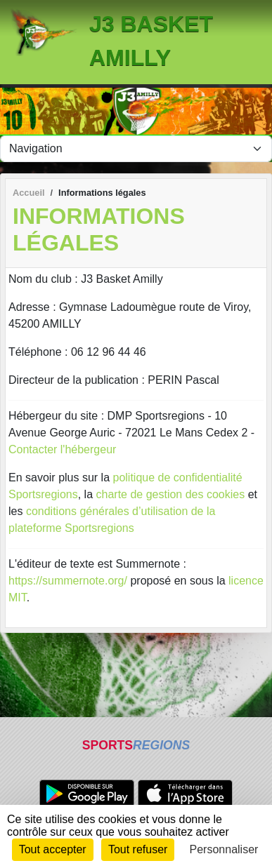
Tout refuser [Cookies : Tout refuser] (138, 849)
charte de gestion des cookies (171, 494)
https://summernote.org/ (68, 581)
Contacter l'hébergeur (62, 449)
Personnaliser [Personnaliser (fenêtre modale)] (224, 849)
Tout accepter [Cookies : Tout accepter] (53, 849)
